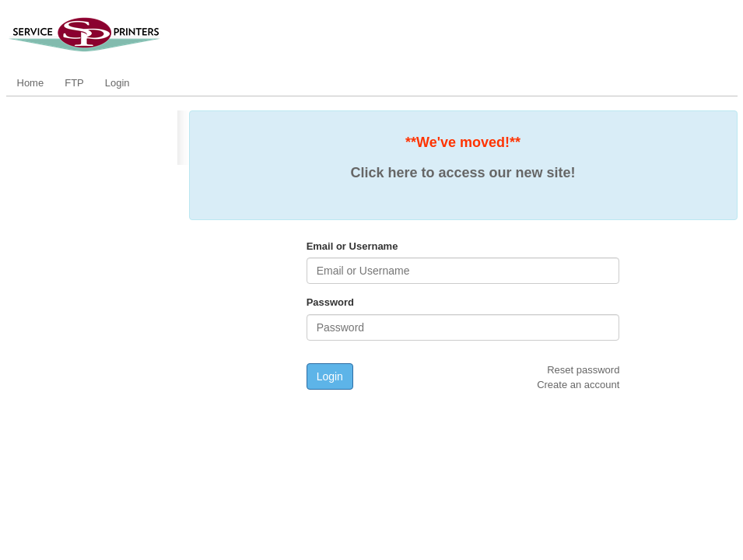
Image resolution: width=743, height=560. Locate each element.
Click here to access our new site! (463, 173)
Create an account (578, 385)
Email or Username (352, 246)
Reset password (583, 370)
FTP (74, 83)
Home (31, 83)
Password (330, 302)
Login (117, 83)
